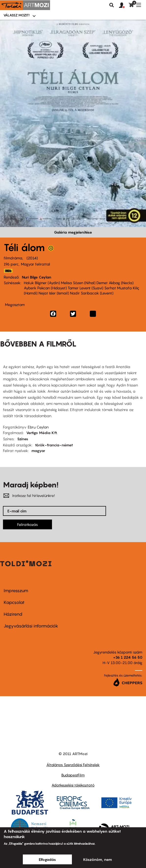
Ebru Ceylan (38, 427)
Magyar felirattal (35, 264)
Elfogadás (47, 859)
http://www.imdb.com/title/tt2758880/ (8, 271)
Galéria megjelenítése (73, 232)
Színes (23, 439)
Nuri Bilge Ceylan (37, 277)
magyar (38, 451)
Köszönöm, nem (98, 859)
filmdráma (13, 258)
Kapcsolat (14, 602)
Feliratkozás (27, 524)
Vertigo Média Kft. (42, 433)
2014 (32, 258)
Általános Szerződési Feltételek (73, 765)
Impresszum (16, 591)
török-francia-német (54, 445)
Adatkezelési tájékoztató (73, 785)
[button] (124, 5)
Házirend (13, 614)
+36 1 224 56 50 (128, 657)
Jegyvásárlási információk (31, 626)
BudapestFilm (73, 775)
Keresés (112, 5)
